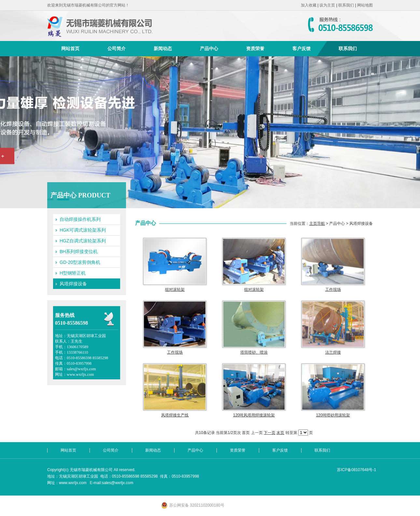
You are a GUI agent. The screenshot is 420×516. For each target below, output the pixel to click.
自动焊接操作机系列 (80, 219)
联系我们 (346, 5)
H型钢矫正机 (73, 273)
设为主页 (327, 5)
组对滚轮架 (175, 290)
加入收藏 (309, 5)
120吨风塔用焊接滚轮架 (254, 415)
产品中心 (209, 48)
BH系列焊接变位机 (79, 251)
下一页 (270, 433)
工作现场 (333, 290)
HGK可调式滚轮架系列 (83, 230)
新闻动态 (163, 48)
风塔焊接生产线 (175, 415)
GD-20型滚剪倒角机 (80, 262)
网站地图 (365, 5)
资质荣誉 (255, 48)
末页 (280, 433)
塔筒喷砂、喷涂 (254, 352)
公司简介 (117, 48)
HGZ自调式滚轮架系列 (83, 241)
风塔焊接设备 (73, 284)
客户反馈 (301, 48)
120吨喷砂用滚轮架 (333, 415)
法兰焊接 (333, 352)
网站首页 (70, 48)
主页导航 (317, 224)
